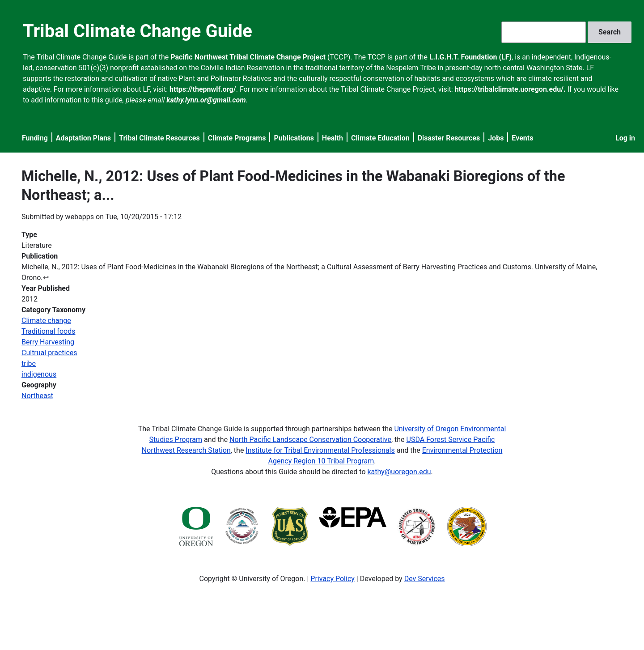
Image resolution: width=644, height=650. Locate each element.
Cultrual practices (49, 353)
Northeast (37, 396)
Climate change (46, 321)
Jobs (496, 138)
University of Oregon (426, 429)
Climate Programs (237, 138)
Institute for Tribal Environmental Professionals (320, 450)
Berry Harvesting (48, 342)
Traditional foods (48, 331)
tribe (29, 363)
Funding (35, 138)
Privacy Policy (333, 579)
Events (522, 138)
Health (333, 138)
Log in (625, 138)
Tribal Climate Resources (159, 138)
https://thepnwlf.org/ (203, 89)
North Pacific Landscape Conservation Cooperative (310, 440)
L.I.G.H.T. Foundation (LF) (470, 57)
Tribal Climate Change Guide (138, 31)
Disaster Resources (449, 138)
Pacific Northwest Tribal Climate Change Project (248, 57)
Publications (294, 138)
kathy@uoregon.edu (399, 472)
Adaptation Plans (83, 138)
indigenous (39, 374)
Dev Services (425, 579)
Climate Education (380, 138)
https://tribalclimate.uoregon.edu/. (510, 89)
